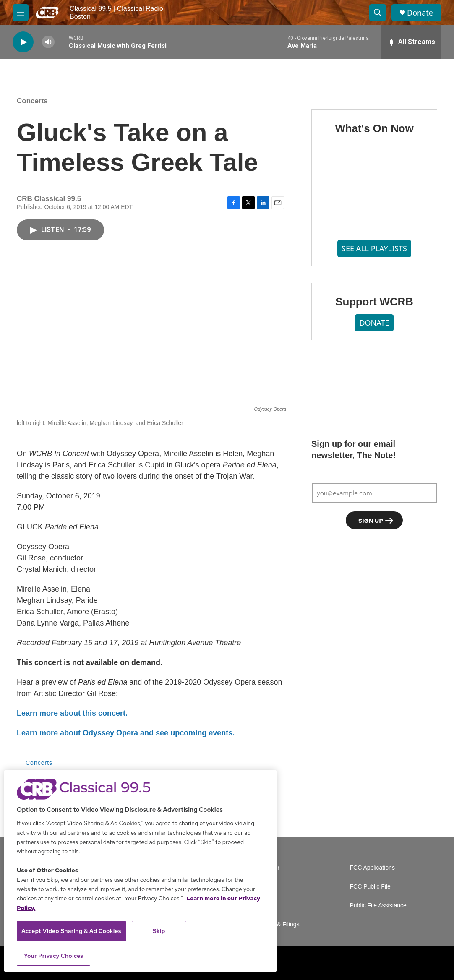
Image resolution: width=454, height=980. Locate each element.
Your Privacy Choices (54, 956)
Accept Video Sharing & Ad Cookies (71, 931)
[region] (140, 871)
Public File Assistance (378, 906)
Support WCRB (374, 302)
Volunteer (267, 868)
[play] (23, 42)
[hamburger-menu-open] (21, 13)
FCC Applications (372, 868)
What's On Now (374, 128)
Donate (420, 13)
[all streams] (411, 42)
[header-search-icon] (378, 13)
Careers (265, 887)
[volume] (48, 42)
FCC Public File (370, 887)
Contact (265, 906)
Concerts (32, 101)
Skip (159, 931)
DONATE (374, 323)
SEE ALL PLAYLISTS (374, 248)
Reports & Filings (277, 924)
